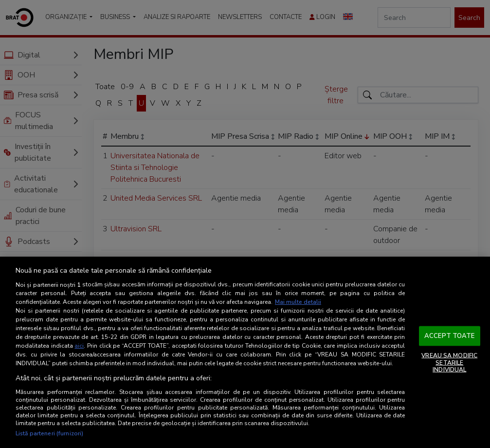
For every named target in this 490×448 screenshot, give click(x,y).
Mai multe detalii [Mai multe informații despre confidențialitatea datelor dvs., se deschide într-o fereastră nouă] (298, 302)
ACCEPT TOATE (450, 336)
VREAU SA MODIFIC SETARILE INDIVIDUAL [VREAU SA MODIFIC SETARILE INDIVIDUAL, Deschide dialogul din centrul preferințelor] (449, 363)
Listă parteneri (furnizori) (49, 433)
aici (79, 346)
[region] (245, 352)
